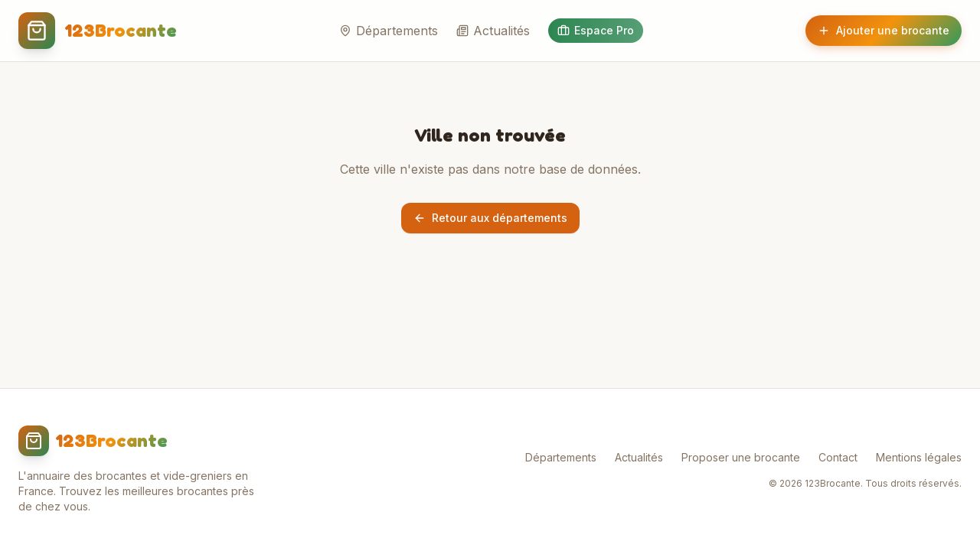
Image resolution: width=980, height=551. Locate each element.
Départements (389, 31)
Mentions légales (919, 457)
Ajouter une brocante (884, 30)
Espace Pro (596, 30)
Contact (838, 457)
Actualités (493, 31)
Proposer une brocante (741, 457)
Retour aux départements (490, 218)
